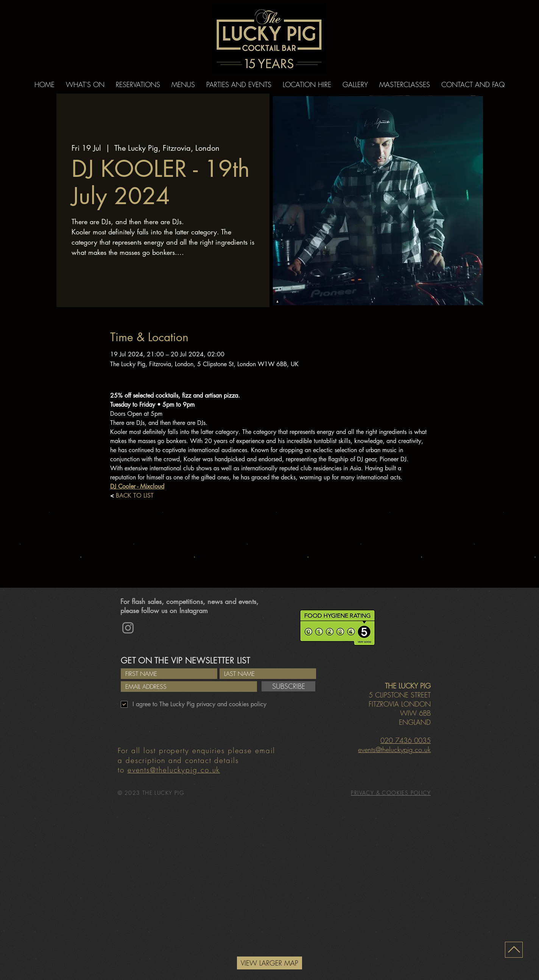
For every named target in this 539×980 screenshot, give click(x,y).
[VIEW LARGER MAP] (269, 963)
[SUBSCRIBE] (288, 686)
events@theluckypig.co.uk (174, 770)
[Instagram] (128, 628)
